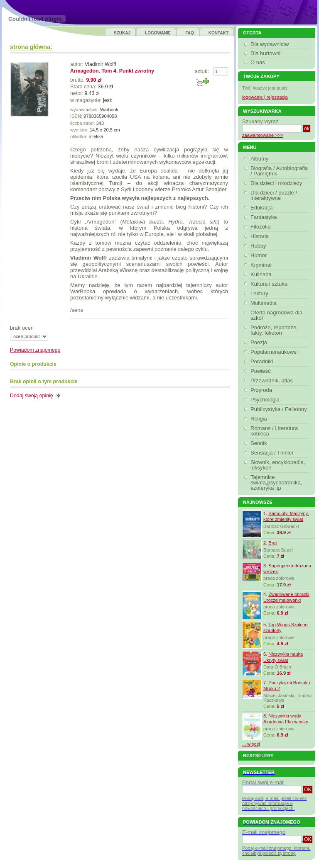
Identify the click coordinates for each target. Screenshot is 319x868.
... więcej (251, 744)
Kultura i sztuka (270, 284)
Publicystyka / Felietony (280, 409)
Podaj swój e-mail (263, 782)
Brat (272, 543)
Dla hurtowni (265, 53)
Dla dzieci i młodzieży (277, 183)
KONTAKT (218, 33)
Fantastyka (265, 217)
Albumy (260, 159)
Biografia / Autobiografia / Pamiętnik (279, 171)
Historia (261, 236)
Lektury (260, 293)
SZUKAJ (122, 33)
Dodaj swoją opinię (32, 396)
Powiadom (35, 350)
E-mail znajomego (264, 832)
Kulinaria (262, 274)
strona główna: (31, 47)
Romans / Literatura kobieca (274, 431)
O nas (258, 62)
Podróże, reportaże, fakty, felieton (274, 330)
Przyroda (262, 390)
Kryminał (262, 265)
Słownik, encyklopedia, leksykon (278, 465)
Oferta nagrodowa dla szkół (276, 315)
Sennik (260, 443)
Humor (260, 255)
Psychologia (266, 400)
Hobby (259, 246)
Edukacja (263, 208)
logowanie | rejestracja (265, 97)
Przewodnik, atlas (273, 381)
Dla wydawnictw (270, 44)
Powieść (261, 371)
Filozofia (261, 227)
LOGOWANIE (158, 33)
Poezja (260, 342)
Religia (260, 419)
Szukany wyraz (260, 121)
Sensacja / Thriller (273, 453)
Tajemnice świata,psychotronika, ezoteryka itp (276, 483)
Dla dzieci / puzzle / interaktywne (274, 195)
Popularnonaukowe (275, 352)
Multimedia (265, 303)
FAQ (190, 33)
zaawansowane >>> (263, 135)
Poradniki (263, 361)
